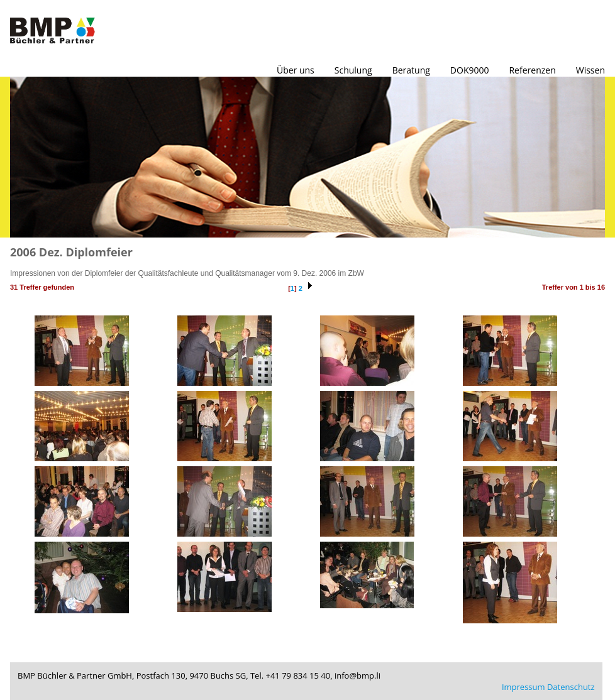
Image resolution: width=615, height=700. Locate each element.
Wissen (590, 70)
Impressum (524, 687)
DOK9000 (470, 70)
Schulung (353, 70)
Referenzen (532, 70)
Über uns (296, 70)
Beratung (411, 70)
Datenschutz (571, 687)
